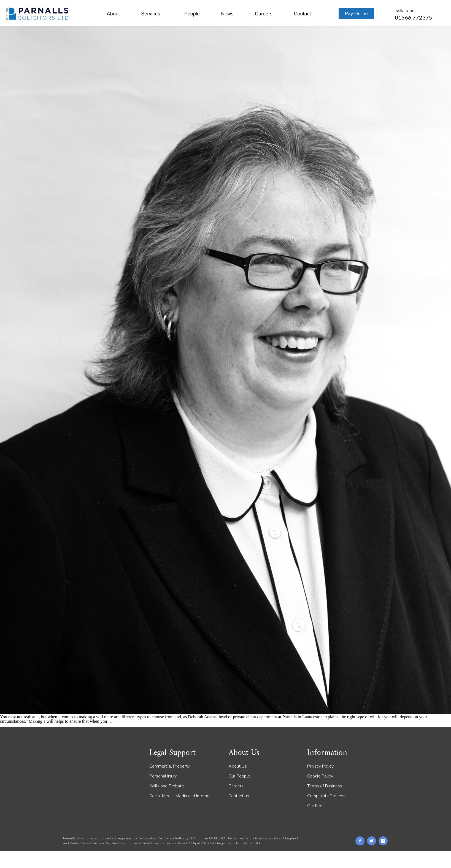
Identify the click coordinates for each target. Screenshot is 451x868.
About (113, 14)
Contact (302, 14)
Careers (264, 14)
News (227, 14)
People (192, 14)
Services (152, 14)
